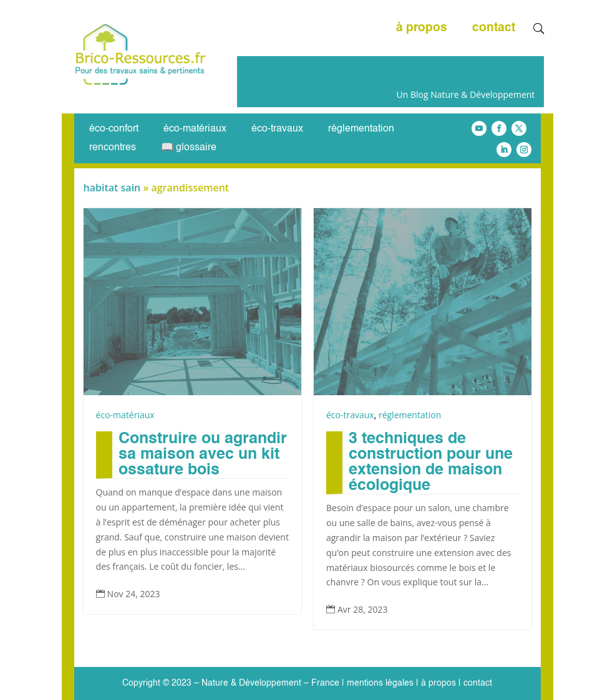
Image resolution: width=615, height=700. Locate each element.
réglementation (361, 129)
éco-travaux (277, 129)
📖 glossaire (189, 148)
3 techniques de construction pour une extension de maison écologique (431, 463)
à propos (422, 29)
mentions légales (380, 683)
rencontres (113, 148)
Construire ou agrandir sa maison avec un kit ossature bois (203, 455)
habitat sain (112, 188)
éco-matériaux (195, 129)
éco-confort (114, 129)
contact (494, 29)
